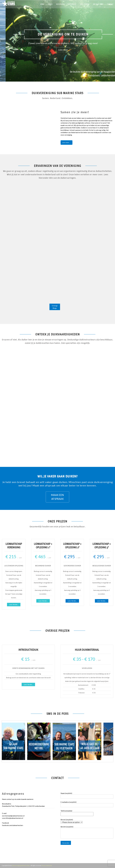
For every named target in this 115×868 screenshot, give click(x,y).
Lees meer (85, 50)
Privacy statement (47, 866)
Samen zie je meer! (75, 112)
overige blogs (55, 307)
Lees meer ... (66, 142)
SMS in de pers (98, 4)
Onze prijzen (85, 4)
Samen (50, 4)
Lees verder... (14, 605)
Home (42, 4)
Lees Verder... (28, 684)
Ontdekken (72, 4)
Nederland (60, 4)
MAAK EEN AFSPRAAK (57, 497)
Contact (110, 4)
